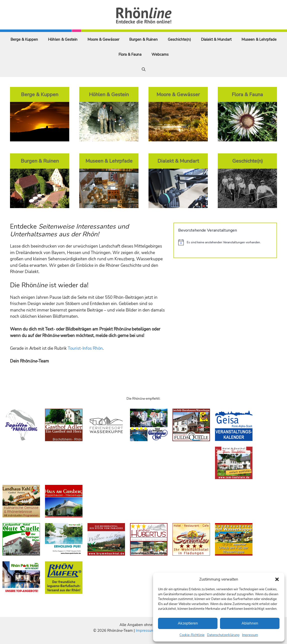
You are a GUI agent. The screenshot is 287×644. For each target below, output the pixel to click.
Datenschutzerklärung (223, 635)
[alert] (225, 242)
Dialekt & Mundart (216, 39)
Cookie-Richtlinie (192, 635)
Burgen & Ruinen (143, 39)
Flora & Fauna (130, 54)
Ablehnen (250, 623)
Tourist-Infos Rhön (85, 348)
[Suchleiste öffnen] (144, 69)
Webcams (160, 54)
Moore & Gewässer (103, 39)
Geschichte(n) (179, 39)
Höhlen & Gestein (63, 39)
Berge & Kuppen (24, 39)
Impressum (250, 635)
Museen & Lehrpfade (259, 39)
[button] (277, 579)
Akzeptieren (188, 623)
